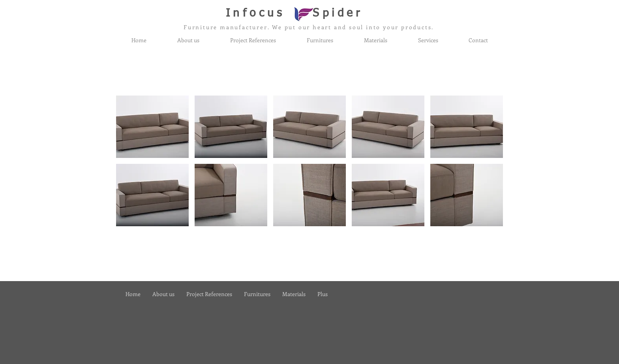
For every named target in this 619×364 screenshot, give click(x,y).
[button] (152, 127)
